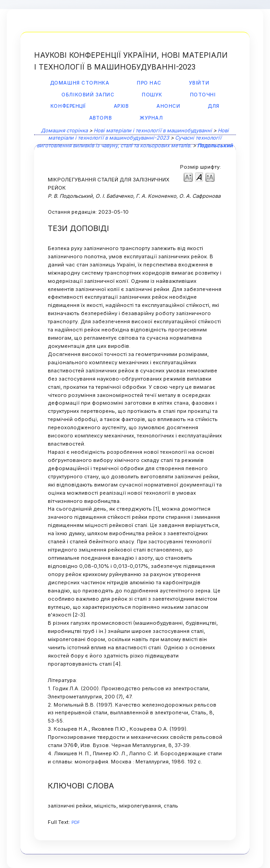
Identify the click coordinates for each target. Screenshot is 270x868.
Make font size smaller (188, 177)
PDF (76, 822)
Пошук (152, 95)
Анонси (168, 106)
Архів (121, 106)
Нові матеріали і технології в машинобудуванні (153, 130)
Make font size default (199, 177)
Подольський (215, 146)
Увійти (199, 83)
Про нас (149, 83)
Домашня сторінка (80, 83)
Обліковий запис (88, 95)
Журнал (151, 118)
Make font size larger (210, 177)
